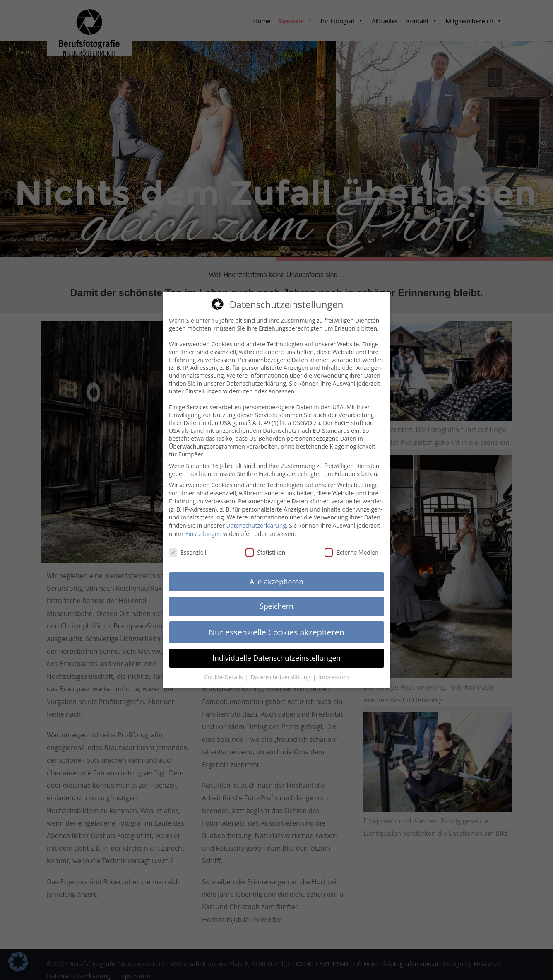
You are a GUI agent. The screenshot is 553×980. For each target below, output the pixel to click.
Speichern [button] (276, 602)
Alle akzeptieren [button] (276, 577)
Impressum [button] (334, 673)
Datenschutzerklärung (256, 521)
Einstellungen (203, 530)
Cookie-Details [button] (224, 673)
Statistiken (265, 549)
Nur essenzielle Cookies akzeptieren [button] (276, 628)
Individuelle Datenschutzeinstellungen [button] (276, 654)
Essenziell (188, 549)
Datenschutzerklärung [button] (281, 673)
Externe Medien (352, 549)
